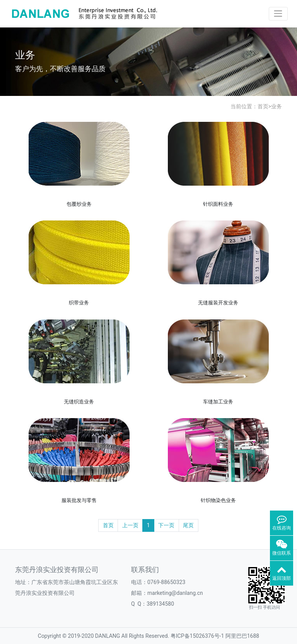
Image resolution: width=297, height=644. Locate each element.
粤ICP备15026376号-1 (197, 636)
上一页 (130, 525)
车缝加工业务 (218, 402)
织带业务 (79, 303)
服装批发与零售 (79, 500)
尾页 (188, 525)
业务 (277, 106)
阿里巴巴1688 (242, 636)
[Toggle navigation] (278, 14)
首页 (263, 106)
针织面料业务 (218, 204)
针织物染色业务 (218, 500)
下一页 (166, 525)
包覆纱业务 (79, 204)
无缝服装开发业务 (218, 303)
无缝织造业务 (79, 402)
